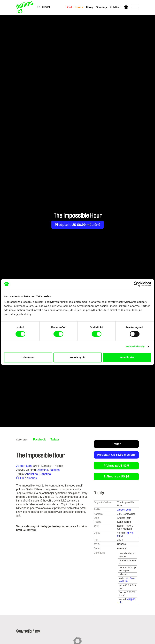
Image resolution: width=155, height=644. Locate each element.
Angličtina (32, 474)
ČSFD (21, 478)
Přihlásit (115, 7)
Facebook (39, 440)
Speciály (101, 7)
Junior (79, 7)
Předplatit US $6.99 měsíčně (78, 225)
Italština (55, 470)
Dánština (42, 470)
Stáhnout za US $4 (116, 477)
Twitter (55, 440)
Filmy (90, 7)
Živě (69, 7)
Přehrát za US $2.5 (116, 466)
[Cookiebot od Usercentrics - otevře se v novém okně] (136, 284)
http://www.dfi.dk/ (127, 580)
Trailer (116, 444)
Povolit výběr (77, 357)
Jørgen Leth (24, 466)
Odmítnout (28, 357)
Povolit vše (127, 357)
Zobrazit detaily (135, 346)
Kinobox (32, 478)
